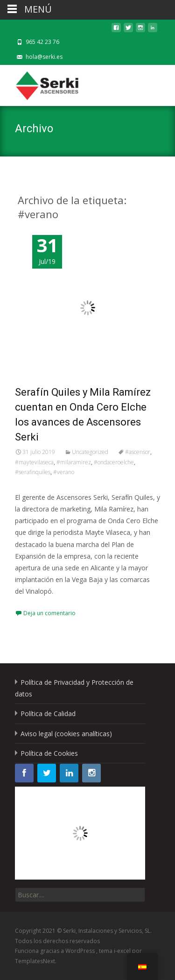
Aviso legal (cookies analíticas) (66, 734)
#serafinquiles (33, 472)
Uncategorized (90, 452)
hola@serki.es (44, 57)
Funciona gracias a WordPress (56, 951)
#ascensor (138, 452)
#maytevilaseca (34, 462)
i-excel (123, 951)
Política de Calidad (48, 714)
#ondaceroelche (114, 462)
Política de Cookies (49, 753)
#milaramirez (74, 462)
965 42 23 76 (42, 42)
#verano (64, 472)
